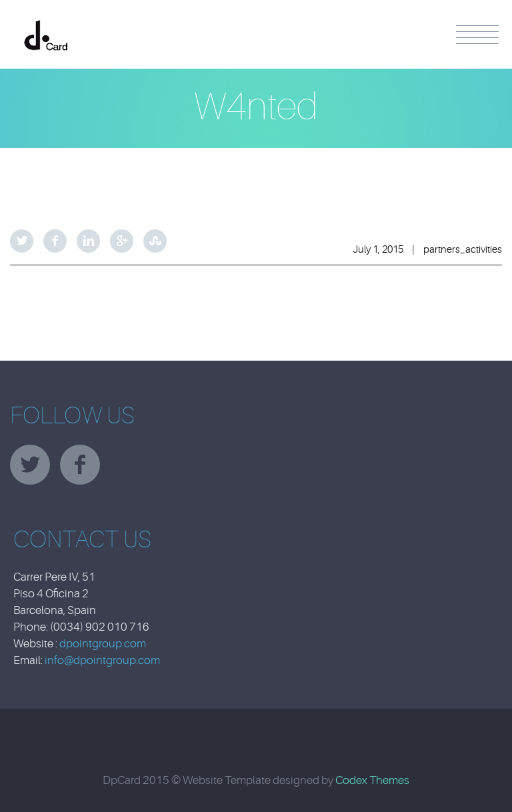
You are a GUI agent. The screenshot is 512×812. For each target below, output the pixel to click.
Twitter (22, 241)
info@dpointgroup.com (102, 660)
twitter (30, 465)
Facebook (55, 241)
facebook (80, 465)
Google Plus (122, 241)
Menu (477, 35)
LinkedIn (88, 241)
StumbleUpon (155, 241)
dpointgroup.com (103, 644)
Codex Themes (372, 780)
